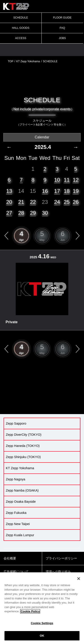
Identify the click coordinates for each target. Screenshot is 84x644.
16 (45, 191)
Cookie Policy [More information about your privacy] (30, 611)
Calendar (42, 137)
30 (45, 213)
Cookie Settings (42, 623)
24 (57, 202)
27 (9, 213)
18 (67, 191)
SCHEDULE (21, 18)
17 (57, 191)
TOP (11, 61)
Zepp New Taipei (18, 524)
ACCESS (21, 38)
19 (76, 191)
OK (42, 636)
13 (9, 191)
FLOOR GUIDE (62, 18)
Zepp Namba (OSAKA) (22, 490)
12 (76, 180)
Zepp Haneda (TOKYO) (23, 446)
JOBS (62, 38)
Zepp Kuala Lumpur (20, 535)
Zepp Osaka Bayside (21, 502)
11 (67, 180)
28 (21, 213)
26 (76, 202)
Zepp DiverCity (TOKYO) (24, 435)
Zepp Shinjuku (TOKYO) (23, 457)
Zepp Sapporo (16, 423)
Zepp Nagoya (15, 479)
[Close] (79, 579)
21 (21, 202)
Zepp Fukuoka (16, 513)
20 (9, 202)
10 (57, 180)
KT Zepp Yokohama (28, 61)
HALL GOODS (21, 28)
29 (33, 213)
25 (67, 202)
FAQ (62, 28)
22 (33, 202)
